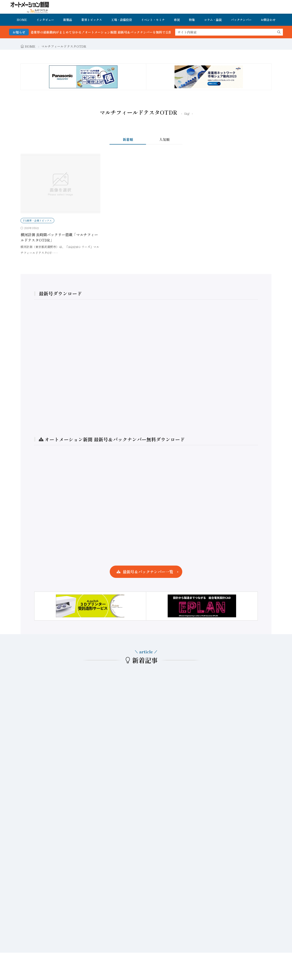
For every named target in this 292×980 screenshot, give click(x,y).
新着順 (128, 139)
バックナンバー (241, 20)
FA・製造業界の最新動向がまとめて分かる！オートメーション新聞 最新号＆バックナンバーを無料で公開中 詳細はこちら (117, 32)
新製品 (68, 20)
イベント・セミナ (153, 20)
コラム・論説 (213, 20)
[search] (279, 32)
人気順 (164, 139)
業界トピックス (92, 20)
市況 (177, 20)
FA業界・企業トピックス (37, 220)
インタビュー (45, 20)
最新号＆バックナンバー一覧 (148, 572)
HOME (22, 20)
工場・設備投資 (121, 20)
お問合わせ (268, 20)
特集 (192, 20)
